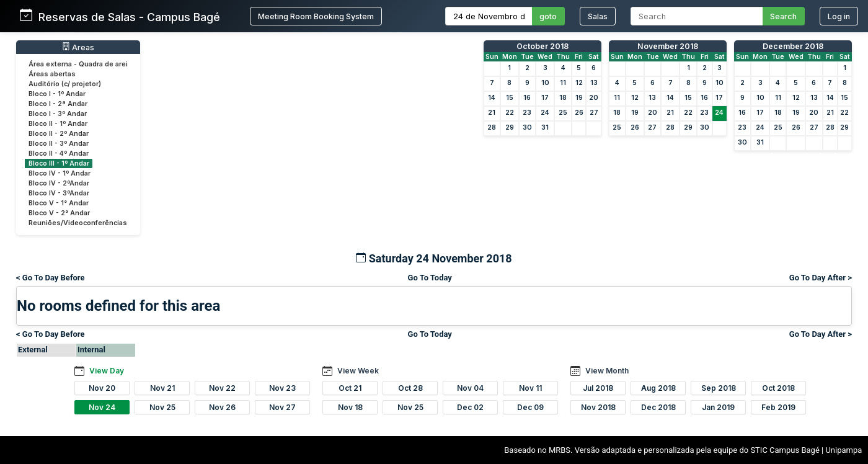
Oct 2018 (778, 388)
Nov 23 (282, 388)
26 (579, 113)
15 (510, 98)
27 (594, 113)
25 (563, 113)
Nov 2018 (598, 407)
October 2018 (542, 46)
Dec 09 (530, 407)
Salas (598, 16)
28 (492, 127)
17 (545, 98)
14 (492, 98)
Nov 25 (162, 407)
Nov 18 (350, 407)
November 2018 (668, 46)
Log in (839, 16)
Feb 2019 (778, 407)
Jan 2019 (718, 407)
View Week (358, 371)
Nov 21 (162, 388)
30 (527, 127)
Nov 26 (222, 407)
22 (510, 113)
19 (579, 98)
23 (527, 113)
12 (579, 83)
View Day (107, 371)
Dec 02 (470, 407)
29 (510, 127)
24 (545, 113)
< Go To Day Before (51, 278)
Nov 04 (470, 388)
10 (545, 83)
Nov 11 (530, 388)
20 (594, 98)
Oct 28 (410, 388)
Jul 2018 (598, 388)
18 (563, 98)
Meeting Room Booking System (316, 16)
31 (545, 127)
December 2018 (793, 46)
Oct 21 (350, 388)
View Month (607, 371)
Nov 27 (282, 407)
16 (527, 98)
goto (548, 16)
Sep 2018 (719, 388)
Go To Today (430, 278)
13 (594, 83)
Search (783, 16)
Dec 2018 (658, 407)
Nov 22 (222, 388)
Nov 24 (102, 407)
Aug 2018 (658, 388)
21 (492, 113)
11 (563, 83)
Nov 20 (102, 388)
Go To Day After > (821, 278)
